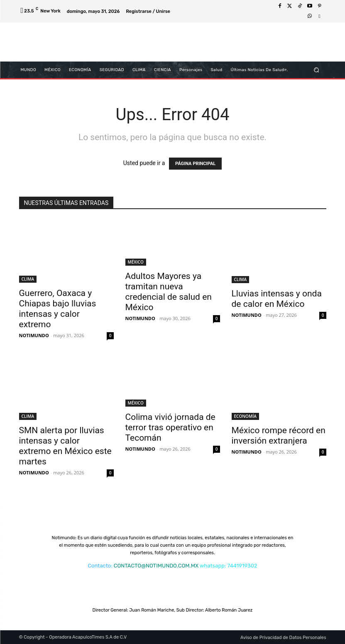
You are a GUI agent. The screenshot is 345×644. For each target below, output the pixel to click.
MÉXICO (136, 262)
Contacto (99, 566)
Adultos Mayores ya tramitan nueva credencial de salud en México (169, 292)
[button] (316, 70)
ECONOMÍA (245, 416)
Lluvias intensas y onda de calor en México (277, 299)
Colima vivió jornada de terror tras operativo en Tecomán (170, 427)
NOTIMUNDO (34, 335)
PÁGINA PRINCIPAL (195, 164)
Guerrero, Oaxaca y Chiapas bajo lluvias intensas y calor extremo (58, 309)
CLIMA (28, 279)
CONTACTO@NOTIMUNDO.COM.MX (156, 566)
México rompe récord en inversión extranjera (279, 436)
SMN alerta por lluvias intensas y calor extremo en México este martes (65, 446)
